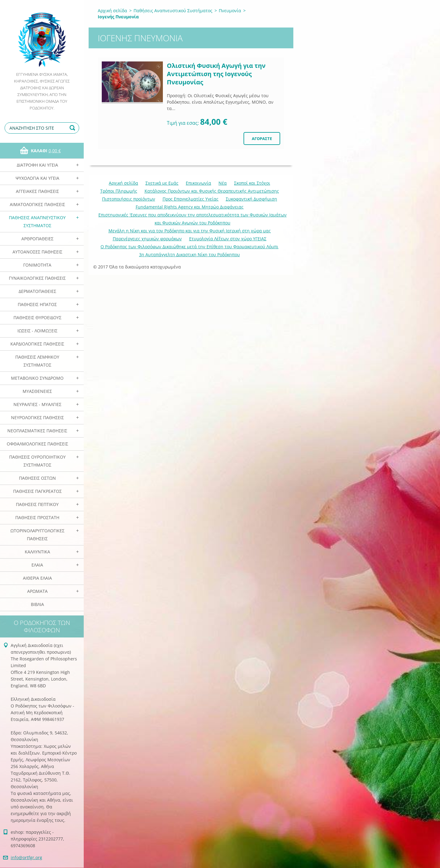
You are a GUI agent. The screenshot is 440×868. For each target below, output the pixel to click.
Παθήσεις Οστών (37, 478)
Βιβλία (37, 604)
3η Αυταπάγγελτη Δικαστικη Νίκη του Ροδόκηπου (189, 255)
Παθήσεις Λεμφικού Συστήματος (37, 361)
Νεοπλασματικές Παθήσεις (37, 431)
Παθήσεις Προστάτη (37, 517)
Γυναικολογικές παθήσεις (37, 278)
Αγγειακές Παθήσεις (37, 191)
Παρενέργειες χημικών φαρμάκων (147, 239)
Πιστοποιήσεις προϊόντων (129, 199)
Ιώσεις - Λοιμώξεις (37, 331)
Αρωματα (37, 591)
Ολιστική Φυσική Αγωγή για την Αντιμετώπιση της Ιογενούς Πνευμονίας (216, 74)
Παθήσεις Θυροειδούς (37, 318)
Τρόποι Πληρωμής (119, 191)
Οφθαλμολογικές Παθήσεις (37, 444)
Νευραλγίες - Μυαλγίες (37, 404)
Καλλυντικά (37, 552)
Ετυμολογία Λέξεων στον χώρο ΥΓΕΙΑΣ (228, 239)
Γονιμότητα (37, 265)
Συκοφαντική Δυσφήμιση (251, 199)
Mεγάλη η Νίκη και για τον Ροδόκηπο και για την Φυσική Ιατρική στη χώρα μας (190, 231)
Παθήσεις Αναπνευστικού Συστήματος (37, 222)
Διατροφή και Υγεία (37, 165)
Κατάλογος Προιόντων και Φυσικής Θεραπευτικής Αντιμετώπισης (212, 191)
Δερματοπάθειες (37, 291)
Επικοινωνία (198, 183)
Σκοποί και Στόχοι (252, 183)
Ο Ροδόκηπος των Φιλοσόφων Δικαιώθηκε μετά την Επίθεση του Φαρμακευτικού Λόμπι (189, 247)
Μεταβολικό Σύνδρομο (37, 378)
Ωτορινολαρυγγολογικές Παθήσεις (37, 535)
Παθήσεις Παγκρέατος (37, 491)
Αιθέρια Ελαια (37, 578)
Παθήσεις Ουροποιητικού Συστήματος (37, 461)
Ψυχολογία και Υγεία (37, 178)
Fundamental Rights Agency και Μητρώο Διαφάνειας (190, 207)
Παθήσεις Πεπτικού (37, 504)
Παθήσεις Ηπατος (37, 304)
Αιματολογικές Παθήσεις (37, 204)
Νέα (223, 183)
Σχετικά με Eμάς (162, 183)
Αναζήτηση (73, 128)
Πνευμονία (230, 11)
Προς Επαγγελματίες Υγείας (191, 199)
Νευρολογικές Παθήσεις (37, 417)
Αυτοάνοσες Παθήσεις (37, 252)
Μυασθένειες (37, 391)
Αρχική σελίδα (112, 11)
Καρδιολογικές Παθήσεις (37, 344)
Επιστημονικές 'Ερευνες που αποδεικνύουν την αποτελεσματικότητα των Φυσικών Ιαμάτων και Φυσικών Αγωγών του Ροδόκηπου (193, 219)
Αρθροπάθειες (37, 239)
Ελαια (37, 565)
